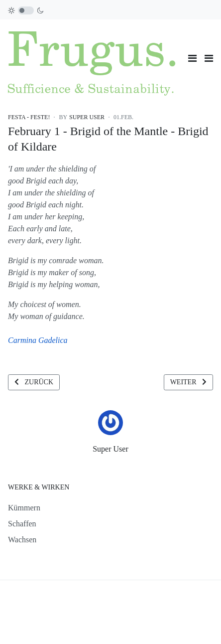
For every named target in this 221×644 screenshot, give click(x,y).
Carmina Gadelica (38, 340)
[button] (209, 58)
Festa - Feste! (29, 117)
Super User (110, 449)
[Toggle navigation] (192, 58)
